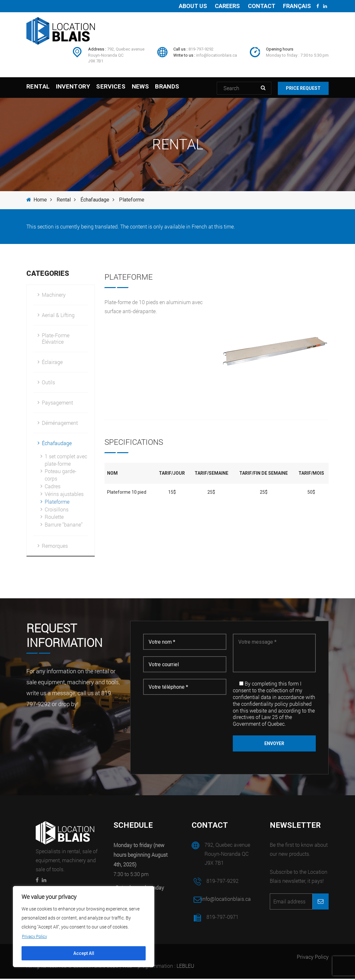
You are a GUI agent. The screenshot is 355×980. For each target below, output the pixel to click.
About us (187, 6)
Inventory (79, 88)
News (160, 88)
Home (37, 201)
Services (124, 88)
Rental (38, 88)
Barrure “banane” (64, 526)
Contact (259, 6)
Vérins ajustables (64, 495)
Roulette (54, 518)
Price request (306, 88)
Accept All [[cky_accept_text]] (84, 953)
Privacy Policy (313, 958)
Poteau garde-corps (61, 476)
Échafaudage (95, 201)
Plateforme (57, 503)
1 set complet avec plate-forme (66, 461)
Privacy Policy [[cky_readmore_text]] (36, 936)
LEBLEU (185, 967)
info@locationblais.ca (217, 55)
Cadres (53, 487)
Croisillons (57, 511)
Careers (223, 6)
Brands (194, 88)
